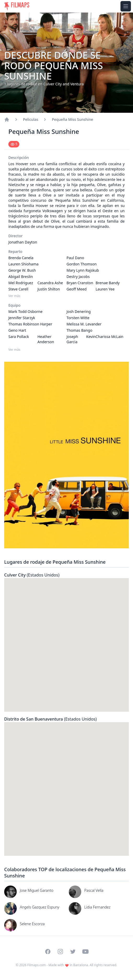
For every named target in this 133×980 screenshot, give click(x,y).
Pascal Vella (94, 890)
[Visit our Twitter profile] (73, 952)
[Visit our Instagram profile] (60, 952)
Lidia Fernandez (97, 907)
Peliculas (31, 119)
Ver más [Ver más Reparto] (14, 296)
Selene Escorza (32, 924)
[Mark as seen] (14, 144)
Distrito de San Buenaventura (50, 719)
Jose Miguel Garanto (37, 890)
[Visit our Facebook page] (48, 952)
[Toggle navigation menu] (126, 6)
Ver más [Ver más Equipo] (14, 350)
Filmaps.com (36, 965)
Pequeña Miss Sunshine (72, 119)
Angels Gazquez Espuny (40, 907)
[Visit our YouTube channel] (85, 952)
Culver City (32, 575)
